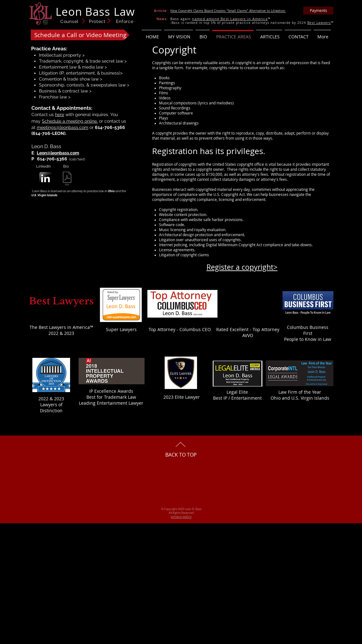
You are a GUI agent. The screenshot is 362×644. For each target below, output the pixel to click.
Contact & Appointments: (62, 108)
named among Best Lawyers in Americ (229, 19)
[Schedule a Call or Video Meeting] (80, 35)
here (60, 114)
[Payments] (318, 11)
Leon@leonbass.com (58, 153)
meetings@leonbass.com (63, 127)
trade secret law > (108, 61)
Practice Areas (49, 49)
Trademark (50, 61)
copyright (73, 61)
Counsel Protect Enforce (97, 21)
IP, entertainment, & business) (90, 73)
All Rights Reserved (181, 513)
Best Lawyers (319, 23)
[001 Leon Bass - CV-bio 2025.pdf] (67, 179)
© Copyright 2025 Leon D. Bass (181, 509)
